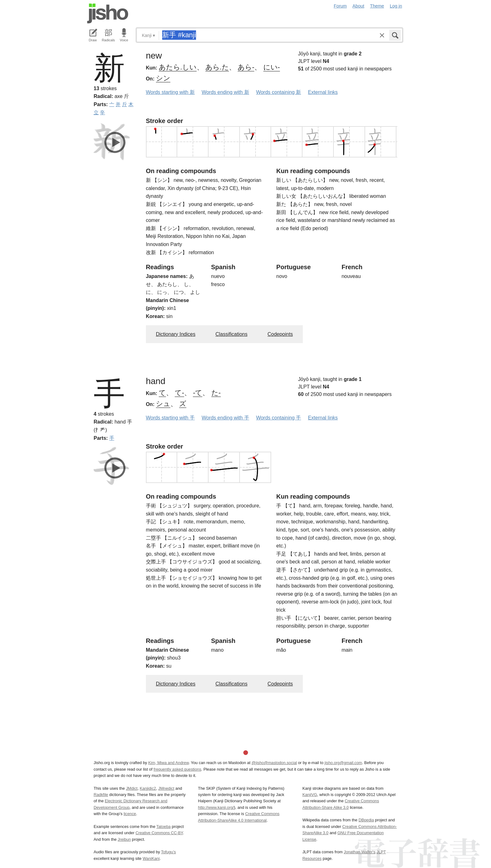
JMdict (132, 788)
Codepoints (280, 334)
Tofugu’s (168, 852)
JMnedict (166, 788)
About (359, 6)
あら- (246, 67)
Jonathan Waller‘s (360, 852)
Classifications (231, 334)
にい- (272, 67)
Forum (340, 6)
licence (130, 814)
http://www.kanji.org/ (216, 807)
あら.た (217, 67)
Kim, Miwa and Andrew (168, 763)
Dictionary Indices (176, 334)
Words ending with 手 (225, 418)
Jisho (108, 13)
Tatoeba (163, 827)
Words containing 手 (279, 418)
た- (216, 393)
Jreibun (124, 839)
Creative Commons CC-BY (159, 833)
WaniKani (151, 858)
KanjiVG (310, 795)
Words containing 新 (279, 92)
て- (179, 393)
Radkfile (101, 795)
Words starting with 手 (170, 418)
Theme (377, 6)
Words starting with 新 (170, 92)
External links (323, 92)
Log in (396, 6)
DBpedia (366, 820)
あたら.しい (178, 67)
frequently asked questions (177, 769)
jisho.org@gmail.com (343, 763)
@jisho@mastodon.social (274, 763)
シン (163, 78)
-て (198, 393)
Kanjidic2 (148, 788)
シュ (163, 404)
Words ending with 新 (225, 92)
